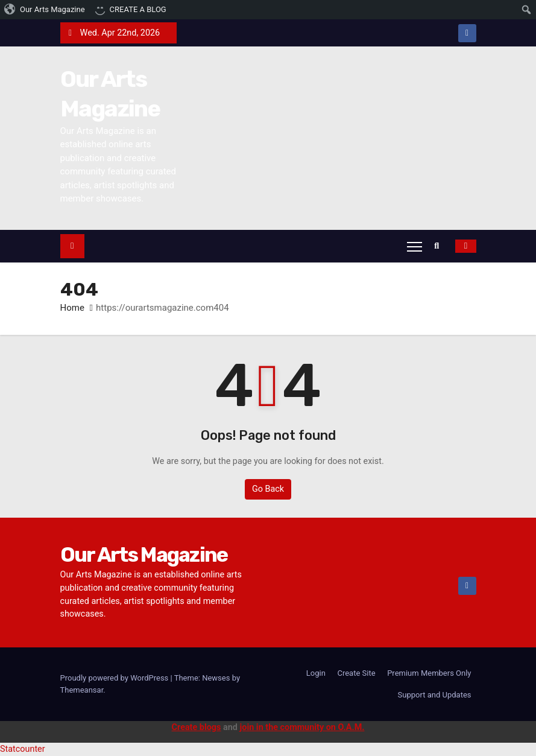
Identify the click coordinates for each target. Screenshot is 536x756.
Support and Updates (435, 695)
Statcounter (23, 749)
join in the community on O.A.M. (302, 727)
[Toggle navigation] (415, 246)
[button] (440, 246)
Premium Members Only (429, 673)
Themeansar (82, 690)
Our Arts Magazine (144, 555)
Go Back (268, 489)
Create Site (356, 673)
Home (72, 308)
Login (316, 673)
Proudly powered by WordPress (115, 678)
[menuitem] (45, 10)
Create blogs (197, 727)
